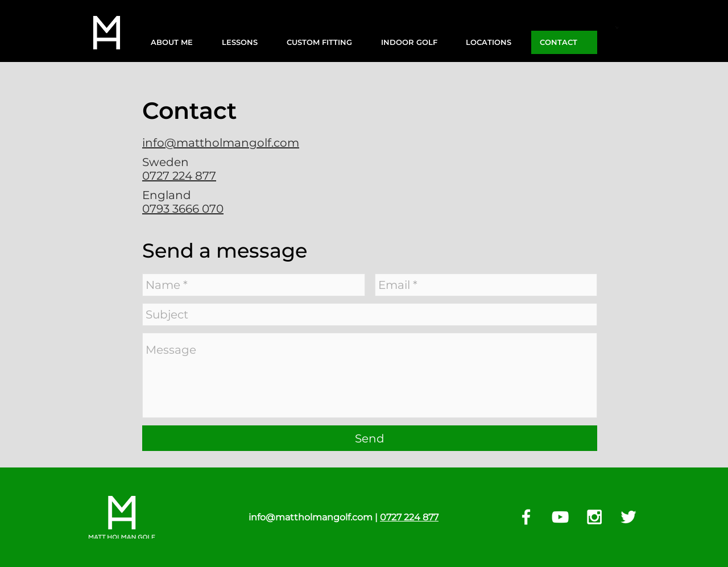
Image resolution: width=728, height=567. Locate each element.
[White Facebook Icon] (526, 517)
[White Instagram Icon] (594, 517)
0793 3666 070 (183, 209)
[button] (178, 42)
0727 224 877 (179, 176)
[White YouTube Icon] (560, 517)
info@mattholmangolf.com (221, 143)
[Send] (370, 438)
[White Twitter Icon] (628, 517)
